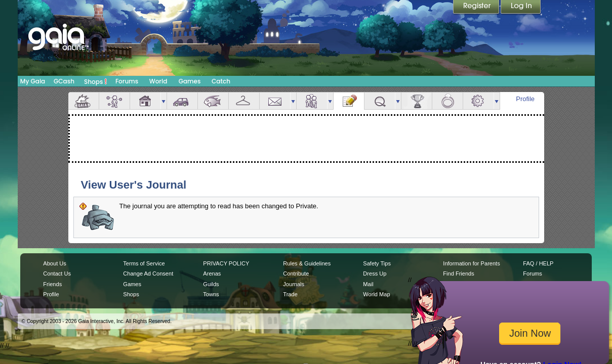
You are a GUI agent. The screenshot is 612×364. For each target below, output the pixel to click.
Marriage (447, 101)
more (164, 101)
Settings (478, 101)
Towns (211, 294)
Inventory (244, 101)
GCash (64, 81)
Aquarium (213, 101)
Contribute (296, 274)
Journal (349, 101)
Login (521, 8)
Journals (294, 284)
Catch (221, 81)
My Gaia (33, 81)
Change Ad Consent (148, 274)
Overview (84, 101)
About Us (54, 263)
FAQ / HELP (538, 263)
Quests (380, 101)
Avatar (114, 101)
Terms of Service (144, 263)
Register (477, 8)
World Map (376, 294)
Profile (525, 99)
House (145, 101)
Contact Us (57, 274)
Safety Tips (377, 263)
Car (182, 101)
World (158, 81)
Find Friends (458, 274)
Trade (290, 294)
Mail (275, 101)
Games (190, 81)
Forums (127, 81)
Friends (312, 101)
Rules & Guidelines (307, 263)
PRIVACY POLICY (226, 263)
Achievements (417, 101)
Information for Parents (471, 263)
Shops (95, 81)
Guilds (211, 284)
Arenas (212, 274)
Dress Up (375, 274)
